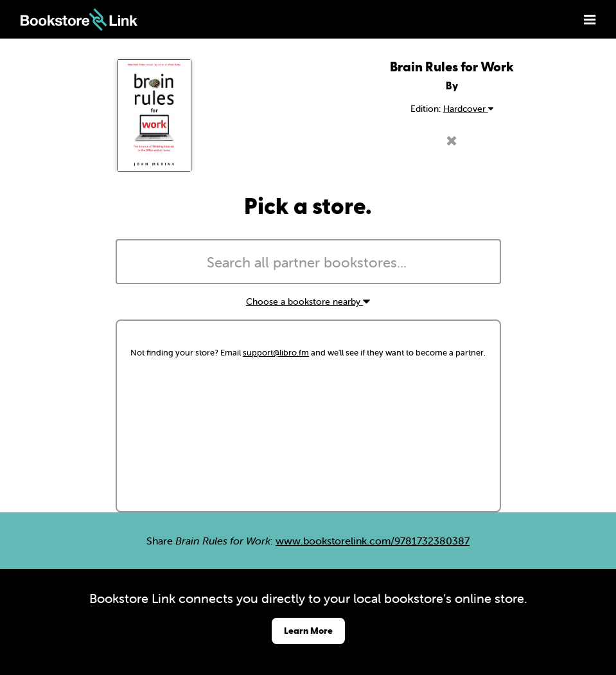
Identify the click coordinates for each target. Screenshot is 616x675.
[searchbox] (308, 263)
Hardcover (468, 109)
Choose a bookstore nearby (308, 301)
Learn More (308, 630)
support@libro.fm (276, 353)
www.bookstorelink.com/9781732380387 (373, 541)
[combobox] (308, 262)
